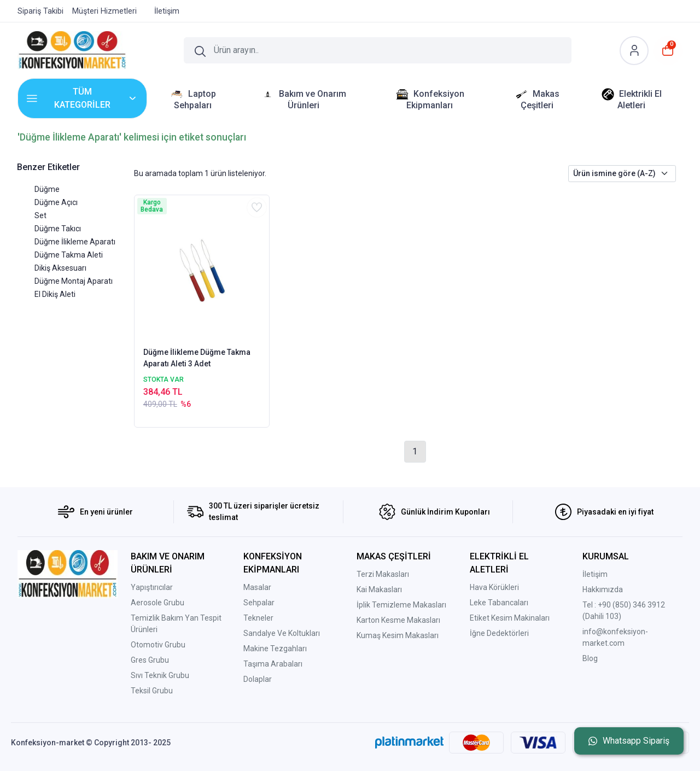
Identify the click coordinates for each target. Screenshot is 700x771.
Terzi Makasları (383, 574)
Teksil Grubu (152, 691)
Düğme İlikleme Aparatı (75, 242)
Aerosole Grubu (157, 603)
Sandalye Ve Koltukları (282, 633)
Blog (590, 658)
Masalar (257, 587)
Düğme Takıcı (58, 229)
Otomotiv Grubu (158, 645)
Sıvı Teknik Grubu (160, 675)
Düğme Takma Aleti (69, 255)
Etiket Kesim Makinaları (510, 618)
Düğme (47, 189)
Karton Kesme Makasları (398, 620)
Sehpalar (259, 603)
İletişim (595, 574)
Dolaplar (258, 679)
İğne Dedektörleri (499, 633)
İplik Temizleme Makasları (401, 605)
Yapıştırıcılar (152, 587)
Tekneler (258, 618)
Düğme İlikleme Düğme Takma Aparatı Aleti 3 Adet (197, 358)
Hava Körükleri (494, 587)
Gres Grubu (150, 660)
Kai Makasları (379, 589)
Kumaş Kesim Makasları (398, 635)
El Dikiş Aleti (55, 294)
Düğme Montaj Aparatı (74, 281)
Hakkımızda (603, 589)
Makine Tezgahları (275, 649)
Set (40, 215)
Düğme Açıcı (56, 202)
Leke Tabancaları (499, 603)
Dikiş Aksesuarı (60, 268)
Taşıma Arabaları (273, 664)
